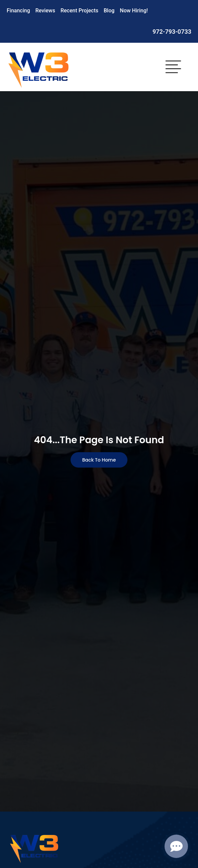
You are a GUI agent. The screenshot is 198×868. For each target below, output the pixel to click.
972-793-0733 (172, 32)
